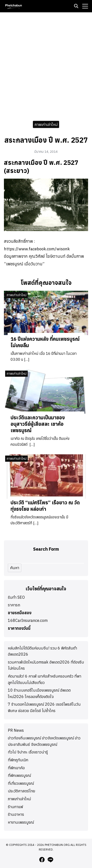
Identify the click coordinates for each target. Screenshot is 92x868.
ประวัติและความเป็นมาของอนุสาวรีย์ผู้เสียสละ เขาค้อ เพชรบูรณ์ (38, 424)
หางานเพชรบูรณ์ (21, 822)
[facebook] (42, 860)
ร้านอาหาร (16, 814)
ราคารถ (14, 605)
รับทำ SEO (16, 597)
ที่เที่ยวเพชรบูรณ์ (21, 783)
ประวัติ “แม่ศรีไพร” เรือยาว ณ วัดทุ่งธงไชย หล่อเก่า (45, 506)
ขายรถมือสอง (20, 613)
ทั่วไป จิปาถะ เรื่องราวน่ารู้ (28, 752)
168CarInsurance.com (28, 620)
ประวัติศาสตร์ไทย (21, 791)
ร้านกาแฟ (15, 807)
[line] (50, 860)
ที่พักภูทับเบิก (18, 760)
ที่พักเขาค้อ (16, 768)
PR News (16, 730)
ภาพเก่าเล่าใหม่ (46, 124)
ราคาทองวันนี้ (19, 628)
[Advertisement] (46, 65)
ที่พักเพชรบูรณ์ (19, 775)
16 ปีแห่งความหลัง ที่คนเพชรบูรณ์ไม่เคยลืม (45, 342)
